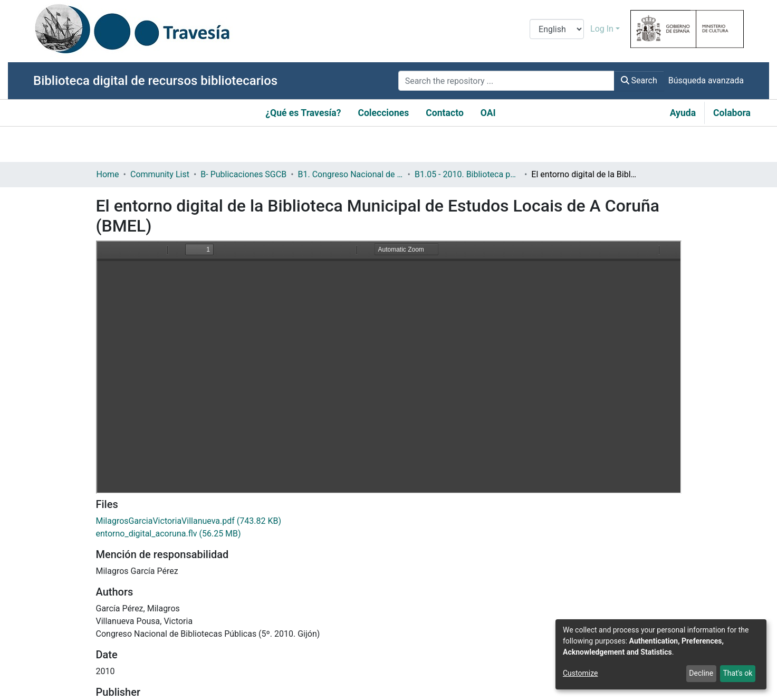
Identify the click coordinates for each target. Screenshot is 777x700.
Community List (160, 174)
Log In (602, 29)
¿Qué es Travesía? (303, 113)
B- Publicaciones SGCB (243, 174)
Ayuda (683, 113)
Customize (580, 673)
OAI (488, 113)
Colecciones (383, 113)
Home (108, 174)
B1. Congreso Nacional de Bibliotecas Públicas (351, 174)
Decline (701, 673)
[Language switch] (557, 29)
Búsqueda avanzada (706, 80)
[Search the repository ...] (506, 81)
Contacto (445, 113)
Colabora (732, 113)
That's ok (737, 673)
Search (639, 80)
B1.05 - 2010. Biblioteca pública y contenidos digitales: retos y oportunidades (467, 174)
